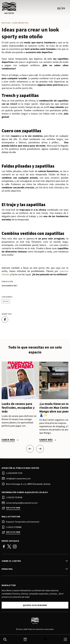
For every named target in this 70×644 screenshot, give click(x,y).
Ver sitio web (13, 508)
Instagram (15, 547)
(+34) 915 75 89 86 (14, 497)
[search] (5, 639)
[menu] (65, 639)
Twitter (9, 547)
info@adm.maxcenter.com (18, 478)
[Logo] (35, 621)
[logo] (19, 8)
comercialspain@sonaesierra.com (22, 503)
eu (63, 8)
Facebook (4, 547)
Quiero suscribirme (35, 605)
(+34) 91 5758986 (14, 527)
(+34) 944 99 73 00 (14, 473)
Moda (6, 301)
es (59, 8)
